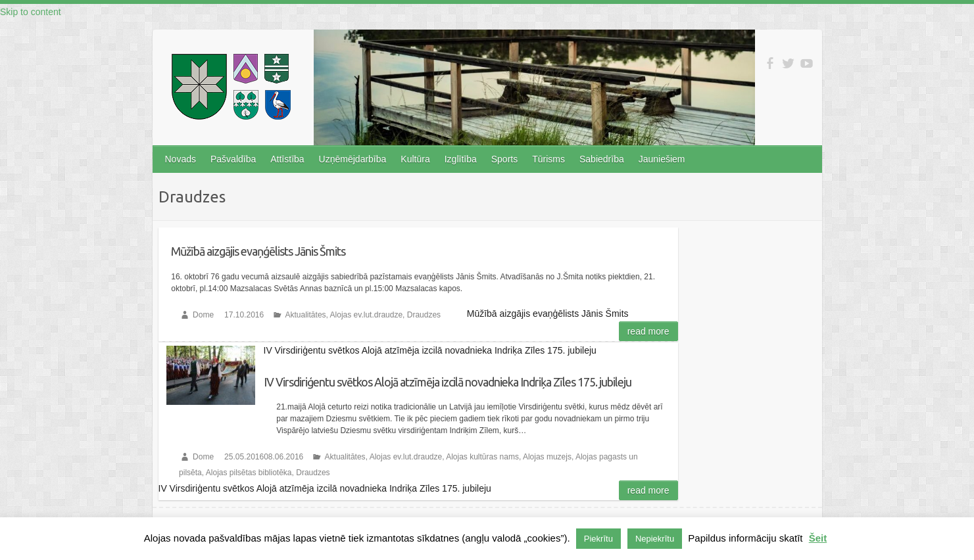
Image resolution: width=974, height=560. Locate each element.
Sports (504, 159)
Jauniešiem (662, 159)
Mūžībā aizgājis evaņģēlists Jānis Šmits (258, 251)
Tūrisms (548, 159)
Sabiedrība (602, 159)
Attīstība (287, 159)
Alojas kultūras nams (482, 457)
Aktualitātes (306, 315)
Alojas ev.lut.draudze (367, 315)
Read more (648, 331)
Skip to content (31, 12)
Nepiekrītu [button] (655, 539)
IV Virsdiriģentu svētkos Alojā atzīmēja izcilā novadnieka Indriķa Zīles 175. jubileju (448, 382)
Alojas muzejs (547, 457)
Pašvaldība (233, 159)
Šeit (818, 538)
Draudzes (424, 315)
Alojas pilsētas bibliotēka (249, 473)
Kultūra (415, 159)
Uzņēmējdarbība (353, 159)
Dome (203, 315)
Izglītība (461, 159)
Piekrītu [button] (598, 539)
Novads (181, 159)
